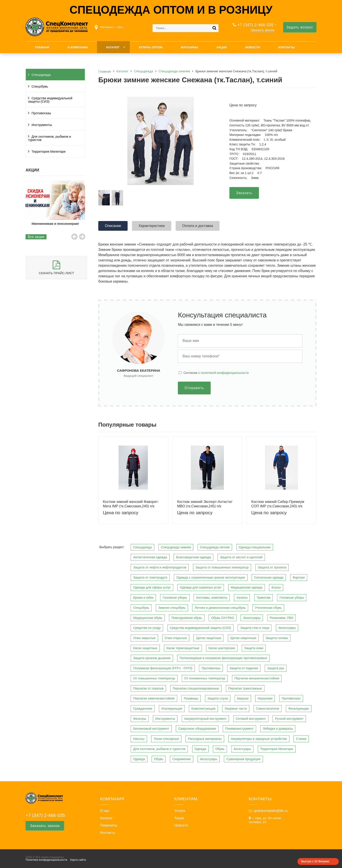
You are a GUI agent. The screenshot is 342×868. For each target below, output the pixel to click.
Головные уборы (175, 598)
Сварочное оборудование (197, 729)
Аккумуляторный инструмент (205, 719)
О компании (77, 47)
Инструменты (42, 125)
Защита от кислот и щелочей (241, 557)
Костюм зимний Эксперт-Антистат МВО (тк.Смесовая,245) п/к (205, 504)
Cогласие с (216, 373)
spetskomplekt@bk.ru (271, 811)
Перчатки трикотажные (245, 688)
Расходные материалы (205, 739)
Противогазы (41, 113)
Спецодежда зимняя (176, 547)
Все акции (36, 237)
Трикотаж (264, 598)
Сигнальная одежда (269, 577)
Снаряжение (182, 759)
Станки (301, 739)
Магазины (190, 47)
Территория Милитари (48, 152)
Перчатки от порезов (148, 688)
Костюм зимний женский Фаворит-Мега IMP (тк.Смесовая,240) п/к (131, 504)
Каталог (113, 47)
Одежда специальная (255, 547)
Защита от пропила (272, 567)
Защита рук (275, 668)
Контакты (287, 47)
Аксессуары (252, 618)
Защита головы (277, 638)
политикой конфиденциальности (225, 373)
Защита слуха (218, 698)
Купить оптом (151, 47)
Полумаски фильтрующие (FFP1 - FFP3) (163, 668)
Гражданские (143, 709)
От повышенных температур (154, 678)
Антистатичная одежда (150, 557)
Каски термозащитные (183, 648)
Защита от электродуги (150, 577)
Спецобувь (40, 86)
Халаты (242, 598)
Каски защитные (145, 648)
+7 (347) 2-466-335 (256, 25)
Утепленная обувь (268, 608)
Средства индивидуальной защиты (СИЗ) (50, 100)
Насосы (139, 739)
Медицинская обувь (148, 618)
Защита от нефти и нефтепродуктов (160, 567)
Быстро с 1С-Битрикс (315, 861)
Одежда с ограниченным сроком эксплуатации (211, 577)
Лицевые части (236, 709)
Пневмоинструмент (239, 729)
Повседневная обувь (187, 618)
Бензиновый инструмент (151, 729)
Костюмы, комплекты (212, 598)
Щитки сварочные (243, 638)
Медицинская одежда (247, 587)
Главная (42, 47)
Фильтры (140, 719)
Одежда (200, 749)
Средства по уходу (147, 628)
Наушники (265, 698)
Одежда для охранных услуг (201, 587)
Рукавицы (191, 698)
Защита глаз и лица (255, 628)
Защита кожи (254, 648)
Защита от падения (244, 668)
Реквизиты (109, 825)
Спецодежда (41, 75)
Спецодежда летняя (215, 547)
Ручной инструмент (289, 719)
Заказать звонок (262, 30)
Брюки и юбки (143, 598)
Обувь (220, 749)
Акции (222, 47)
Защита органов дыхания (152, 658)
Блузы (276, 587)
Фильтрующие (299, 709)
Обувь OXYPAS (223, 618)
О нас (105, 811)
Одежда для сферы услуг (152, 587)
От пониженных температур (205, 678)
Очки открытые (176, 638)
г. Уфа (119, 27)
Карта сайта (78, 860)
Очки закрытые (144, 638)
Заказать (244, 193)
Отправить (194, 388)
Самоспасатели (268, 709)
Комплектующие (203, 709)
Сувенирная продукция (243, 759)
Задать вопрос (300, 27)
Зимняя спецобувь (172, 608)
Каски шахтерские (222, 648)
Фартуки (299, 577)
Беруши (243, 698)
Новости (253, 47)
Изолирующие (172, 709)
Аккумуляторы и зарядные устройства (259, 739)
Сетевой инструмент (251, 719)
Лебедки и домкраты (278, 729)
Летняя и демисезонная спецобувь (220, 608)
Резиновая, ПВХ (282, 618)
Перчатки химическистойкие (154, 698)
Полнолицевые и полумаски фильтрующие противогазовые (223, 658)
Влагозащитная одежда (193, 557)
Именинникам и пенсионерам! (55, 224)
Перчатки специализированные (196, 688)
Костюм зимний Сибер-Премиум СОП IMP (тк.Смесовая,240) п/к (278, 504)
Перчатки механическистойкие (257, 678)
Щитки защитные (208, 638)
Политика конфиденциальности (46, 860)
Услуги (180, 811)
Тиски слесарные (166, 739)
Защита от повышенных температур (222, 567)
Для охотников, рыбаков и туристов (49, 138)
